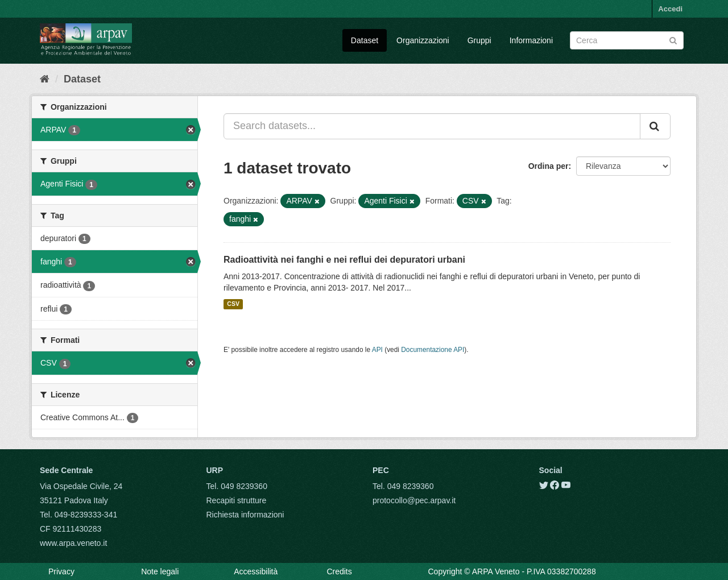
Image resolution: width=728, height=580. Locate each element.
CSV (233, 304)
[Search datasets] (627, 40)
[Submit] (673, 40)
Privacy (61, 571)
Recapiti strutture (237, 500)
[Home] (45, 79)
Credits (339, 571)
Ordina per (549, 166)
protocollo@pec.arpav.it (414, 500)
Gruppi (479, 40)
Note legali (160, 571)
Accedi (670, 9)
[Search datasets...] (432, 126)
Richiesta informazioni (245, 515)
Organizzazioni (423, 40)
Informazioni (531, 40)
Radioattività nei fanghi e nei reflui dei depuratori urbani (344, 260)
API (377, 350)
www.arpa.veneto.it (73, 543)
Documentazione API (433, 350)
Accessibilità (256, 571)
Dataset (365, 40)
